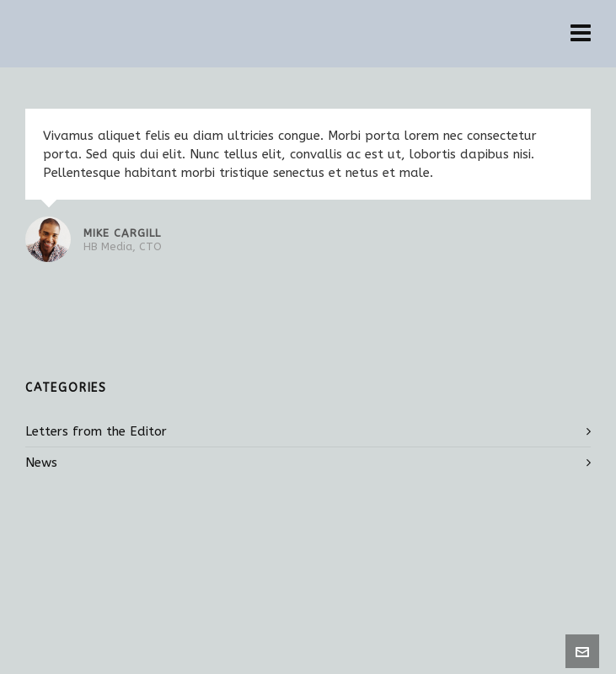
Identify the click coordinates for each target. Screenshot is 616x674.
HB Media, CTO (123, 246)
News (41, 463)
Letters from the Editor (96, 431)
